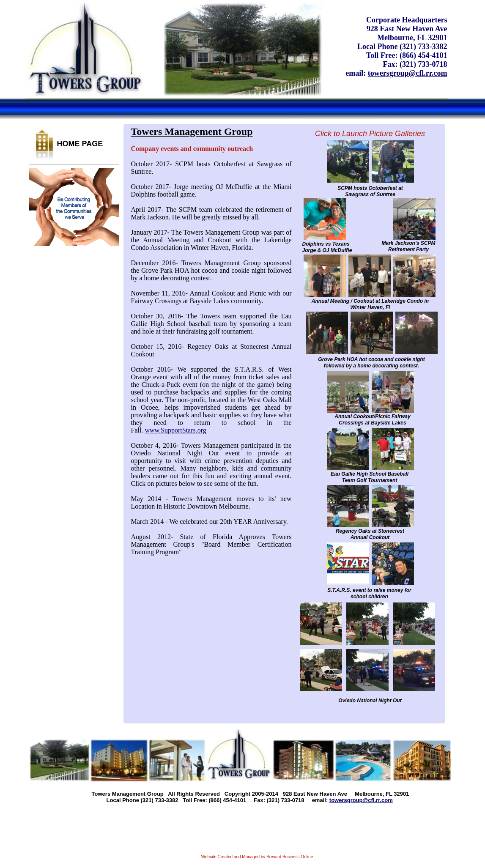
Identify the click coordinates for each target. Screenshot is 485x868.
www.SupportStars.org (175, 430)
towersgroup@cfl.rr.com (408, 73)
